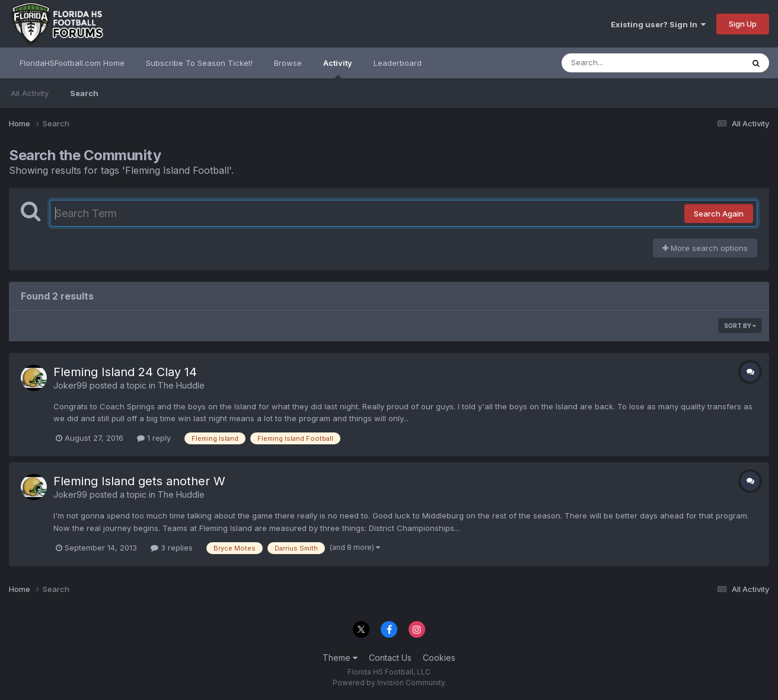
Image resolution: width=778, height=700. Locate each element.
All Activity (30, 93)
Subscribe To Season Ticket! (199, 63)
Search (84, 93)
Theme (340, 658)
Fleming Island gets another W (139, 481)
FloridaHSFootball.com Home (72, 63)
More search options (705, 248)
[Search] (620, 63)
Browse (288, 63)
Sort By (740, 326)
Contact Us (390, 658)
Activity (338, 68)
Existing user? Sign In (658, 24)
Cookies (439, 658)
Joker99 (70, 385)
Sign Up (743, 24)
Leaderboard (398, 63)
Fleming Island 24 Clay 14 (125, 372)
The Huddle (181, 385)
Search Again (719, 214)
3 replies (172, 548)
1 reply (154, 438)
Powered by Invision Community (389, 682)
